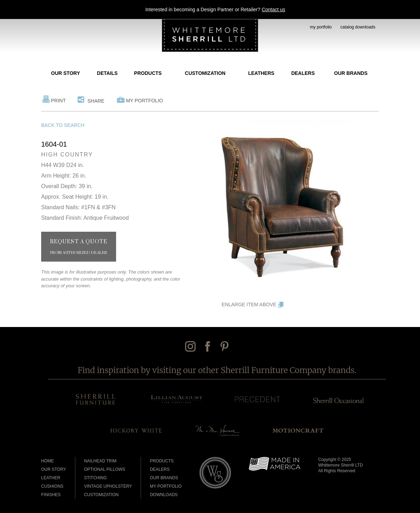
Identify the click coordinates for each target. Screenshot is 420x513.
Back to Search (63, 125)
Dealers (303, 73)
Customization (205, 73)
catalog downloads (358, 27)
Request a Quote (79, 247)
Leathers (261, 73)
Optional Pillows (105, 469)
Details (107, 73)
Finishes (51, 495)
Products (148, 73)
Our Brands (351, 73)
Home (47, 461)
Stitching (96, 478)
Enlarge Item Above (249, 304)
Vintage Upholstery (108, 486)
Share (96, 101)
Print (58, 101)
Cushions (52, 486)
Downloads (164, 495)
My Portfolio (144, 101)
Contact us (273, 9)
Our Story (65, 73)
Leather (51, 478)
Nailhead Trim (100, 461)
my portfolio (321, 27)
